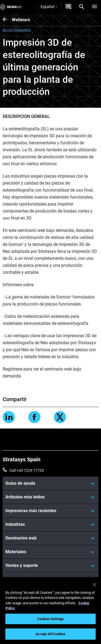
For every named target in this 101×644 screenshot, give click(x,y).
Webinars (21, 20)
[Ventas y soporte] (50, 566)
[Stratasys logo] (11, 7)
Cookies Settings (50, 619)
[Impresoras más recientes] (50, 511)
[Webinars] (7, 20)
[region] (50, 611)
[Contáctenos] (68, 7)
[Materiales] (50, 552)
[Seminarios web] (50, 538)
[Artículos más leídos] (50, 497)
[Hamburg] (95, 7)
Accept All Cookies (50, 634)
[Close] (95, 585)
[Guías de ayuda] (50, 483)
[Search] (82, 7)
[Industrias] (50, 524)
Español (49, 7)
